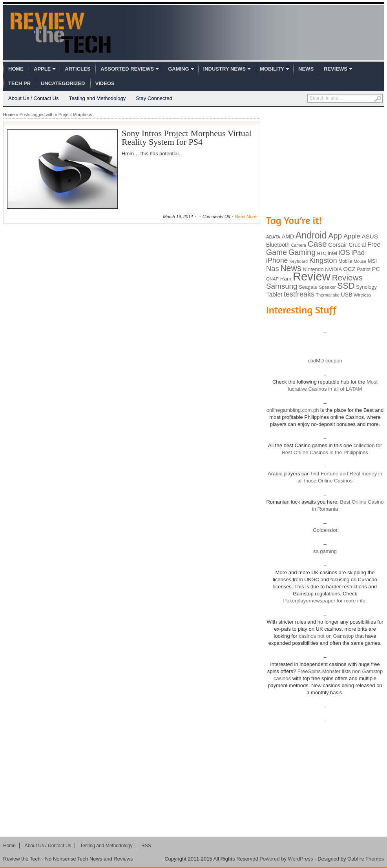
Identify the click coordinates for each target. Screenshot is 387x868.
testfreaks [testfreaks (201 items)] (299, 294)
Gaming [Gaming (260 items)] (302, 252)
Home (16, 69)
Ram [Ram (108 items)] (286, 279)
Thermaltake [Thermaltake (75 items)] (328, 295)
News (306, 69)
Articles (78, 69)
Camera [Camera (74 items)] (298, 245)
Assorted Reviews (127, 69)
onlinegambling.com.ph (293, 410)
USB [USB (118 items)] (346, 295)
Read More (246, 217)
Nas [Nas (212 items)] (273, 268)
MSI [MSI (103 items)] (372, 261)
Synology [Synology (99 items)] (366, 287)
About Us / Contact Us (34, 98)
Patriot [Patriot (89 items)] (364, 269)
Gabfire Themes (366, 859)
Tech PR (19, 83)
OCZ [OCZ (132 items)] (350, 269)
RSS (146, 846)
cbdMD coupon (325, 361)
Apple (42, 69)
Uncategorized (63, 83)
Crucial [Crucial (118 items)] (357, 245)
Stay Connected (154, 98)
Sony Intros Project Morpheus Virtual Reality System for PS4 (187, 137)
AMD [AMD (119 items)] (288, 237)
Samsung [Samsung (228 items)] (282, 286)
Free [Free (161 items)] (374, 244)
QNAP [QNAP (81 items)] (272, 279)
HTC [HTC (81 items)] (322, 253)
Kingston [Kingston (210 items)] (323, 260)
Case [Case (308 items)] (317, 244)
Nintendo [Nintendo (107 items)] (313, 269)
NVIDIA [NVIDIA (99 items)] (333, 269)
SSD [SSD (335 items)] (346, 286)
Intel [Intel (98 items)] (332, 253)
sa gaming (325, 551)
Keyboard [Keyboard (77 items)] (298, 261)
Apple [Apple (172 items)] (352, 236)
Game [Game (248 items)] (277, 252)
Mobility (272, 69)
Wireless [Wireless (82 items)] (362, 295)
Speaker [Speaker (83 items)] (328, 287)
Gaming (178, 69)
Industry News (225, 69)
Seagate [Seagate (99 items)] (308, 287)
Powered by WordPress (286, 859)
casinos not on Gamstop (326, 636)
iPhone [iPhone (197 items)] (277, 260)
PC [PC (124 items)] (376, 269)
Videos (105, 83)
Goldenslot (325, 530)
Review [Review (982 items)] (312, 276)
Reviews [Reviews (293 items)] (347, 278)
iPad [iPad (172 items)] (358, 253)
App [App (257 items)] (335, 236)
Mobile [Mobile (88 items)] (345, 261)
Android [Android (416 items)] (311, 235)
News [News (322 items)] (291, 268)
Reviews (336, 69)
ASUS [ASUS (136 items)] (370, 236)
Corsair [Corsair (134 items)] (338, 245)
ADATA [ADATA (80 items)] (273, 237)
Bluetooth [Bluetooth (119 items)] (278, 245)
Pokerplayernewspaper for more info (324, 601)
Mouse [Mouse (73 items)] (360, 261)
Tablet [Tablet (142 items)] (274, 294)
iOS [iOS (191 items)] (344, 253)
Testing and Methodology (98, 98)
